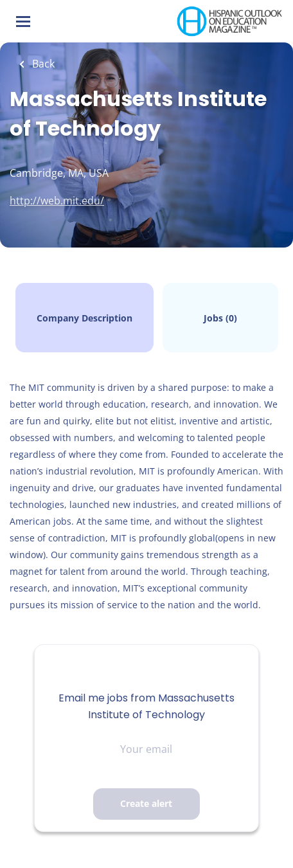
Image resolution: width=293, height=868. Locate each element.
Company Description (84, 318)
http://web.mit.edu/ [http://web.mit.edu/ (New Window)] (57, 201)
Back (42, 64)
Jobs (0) (220, 318)
